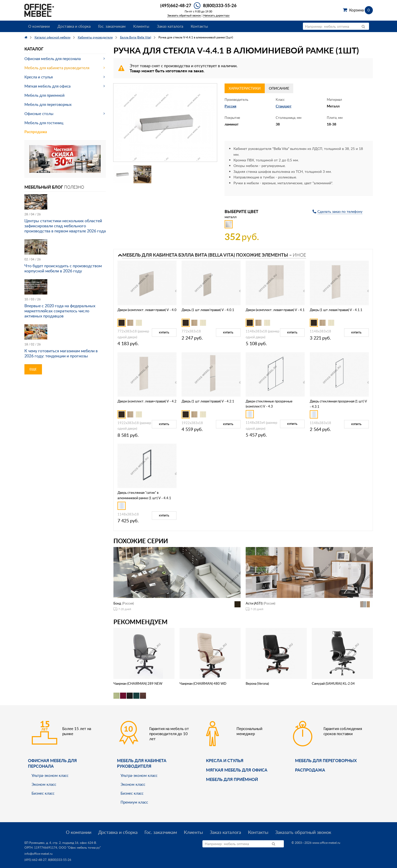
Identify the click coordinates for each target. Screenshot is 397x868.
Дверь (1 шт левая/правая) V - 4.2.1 (208, 401)
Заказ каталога (170, 26)
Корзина (361, 10)
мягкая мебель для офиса (237, 770)
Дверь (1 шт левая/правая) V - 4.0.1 (208, 310)
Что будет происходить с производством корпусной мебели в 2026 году (63, 268)
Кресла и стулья (39, 77)
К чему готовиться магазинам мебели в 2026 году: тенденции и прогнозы (61, 353)
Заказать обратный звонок (184, 15)
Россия (230, 106)
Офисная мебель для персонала (53, 59)
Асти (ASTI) (254, 603)
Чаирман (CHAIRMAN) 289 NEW (138, 683)
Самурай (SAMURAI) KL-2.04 (333, 683)
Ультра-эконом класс (50, 775)
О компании (39, 26)
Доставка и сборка (74, 26)
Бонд (117, 603)
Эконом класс (44, 784)
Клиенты (141, 26)
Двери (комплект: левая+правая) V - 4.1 (275, 310)
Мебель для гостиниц (44, 123)
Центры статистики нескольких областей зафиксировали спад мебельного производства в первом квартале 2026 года (65, 226)
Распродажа (36, 132)
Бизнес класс (43, 793)
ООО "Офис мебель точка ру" (80, 848)
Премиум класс (134, 802)
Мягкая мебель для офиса (47, 86)
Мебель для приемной (45, 95)
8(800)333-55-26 (220, 5)
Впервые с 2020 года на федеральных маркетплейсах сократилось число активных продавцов (60, 311)
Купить (164, 332)
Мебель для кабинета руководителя (57, 68)
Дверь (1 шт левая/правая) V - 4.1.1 (336, 310)
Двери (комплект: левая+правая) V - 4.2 (147, 401)
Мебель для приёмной (232, 779)
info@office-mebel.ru (39, 854)
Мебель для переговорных (48, 104)
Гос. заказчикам (112, 26)
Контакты (199, 26)
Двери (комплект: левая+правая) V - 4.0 (147, 310)
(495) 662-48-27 (35, 860)
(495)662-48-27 (176, 5)
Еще (33, 369)
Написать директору (216, 15)
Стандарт (284, 106)
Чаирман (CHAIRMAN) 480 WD (203, 683)
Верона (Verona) (257, 683)
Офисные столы (39, 114)
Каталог (34, 49)
